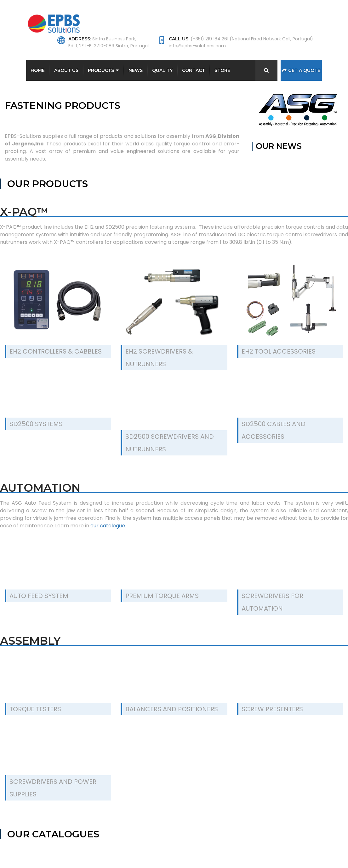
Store (222, 70)
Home (38, 70)
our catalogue (108, 526)
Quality (162, 70)
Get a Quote (301, 70)
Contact (194, 70)
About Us (66, 70)
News (136, 70)
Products (101, 70)
